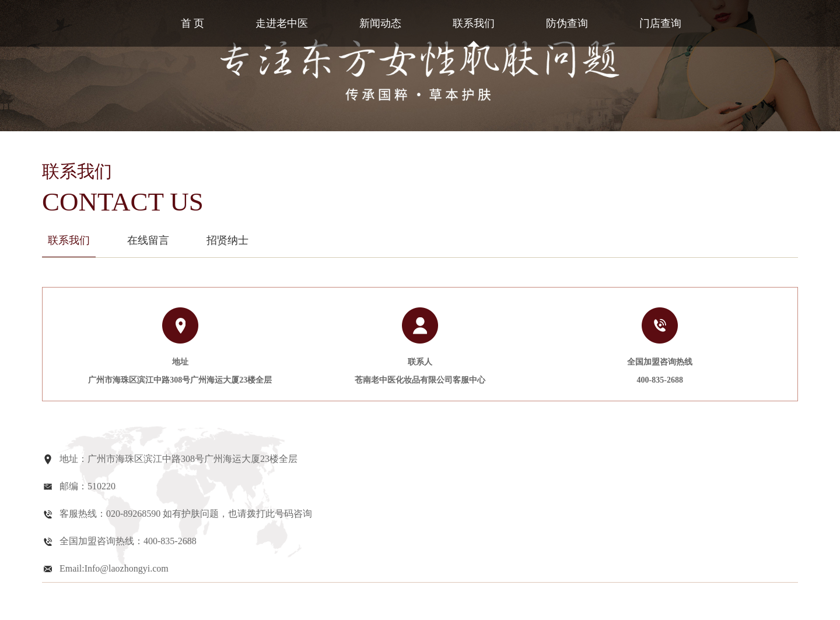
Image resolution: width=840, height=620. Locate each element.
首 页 (193, 23)
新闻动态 (380, 23)
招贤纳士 (228, 240)
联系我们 (474, 23)
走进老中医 (282, 23)
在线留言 (148, 240)
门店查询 (660, 23)
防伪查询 (567, 23)
